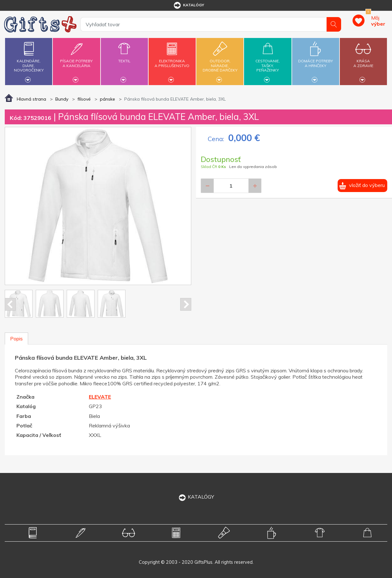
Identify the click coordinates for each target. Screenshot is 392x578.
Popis (16, 339)
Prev (10, 304)
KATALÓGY (196, 497)
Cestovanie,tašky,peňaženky (268, 61)
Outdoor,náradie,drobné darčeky (220, 61)
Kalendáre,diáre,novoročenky (29, 61)
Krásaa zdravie (363, 60)
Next (186, 304)
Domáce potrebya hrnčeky (316, 60)
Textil (124, 57)
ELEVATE (100, 397)
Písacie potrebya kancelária (76, 60)
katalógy (189, 5)
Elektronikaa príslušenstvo (172, 60)
